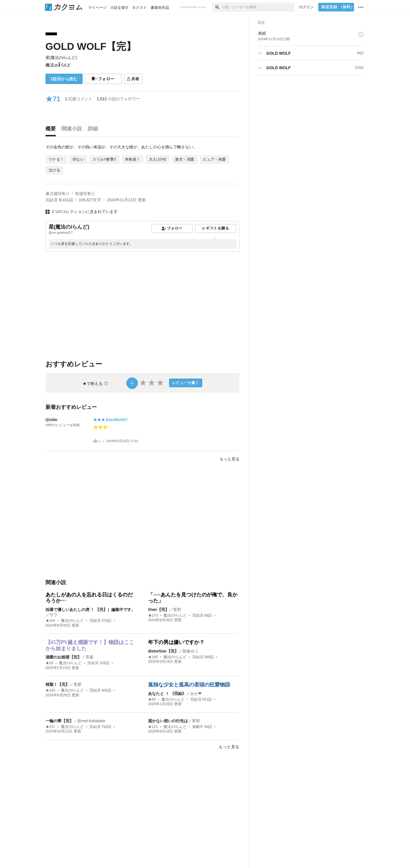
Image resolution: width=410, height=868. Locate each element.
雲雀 (89, 657)
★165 (153, 657)
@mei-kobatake (91, 721)
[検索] (217, 7)
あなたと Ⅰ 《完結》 (167, 693)
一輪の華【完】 (60, 721)
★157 (50, 727)
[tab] (52, 130)
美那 (77, 684)
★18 (49, 663)
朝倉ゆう (190, 651)
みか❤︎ (196, 693)
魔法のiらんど (72, 621)
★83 (152, 699)
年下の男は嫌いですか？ (176, 642)
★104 (50, 621)
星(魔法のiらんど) (61, 58)
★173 (153, 615)
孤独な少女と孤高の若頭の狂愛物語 (189, 685)
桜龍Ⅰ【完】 (58, 684)
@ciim (52, 420)
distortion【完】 (163, 651)
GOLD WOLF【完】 (91, 46)
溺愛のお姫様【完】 (63, 657)
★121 (153, 727)
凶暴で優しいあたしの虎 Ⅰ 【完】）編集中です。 (91, 610)
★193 (50, 690)
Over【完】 (159, 610)
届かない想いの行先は (168, 721)
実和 (177, 610)
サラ (54, 615)
